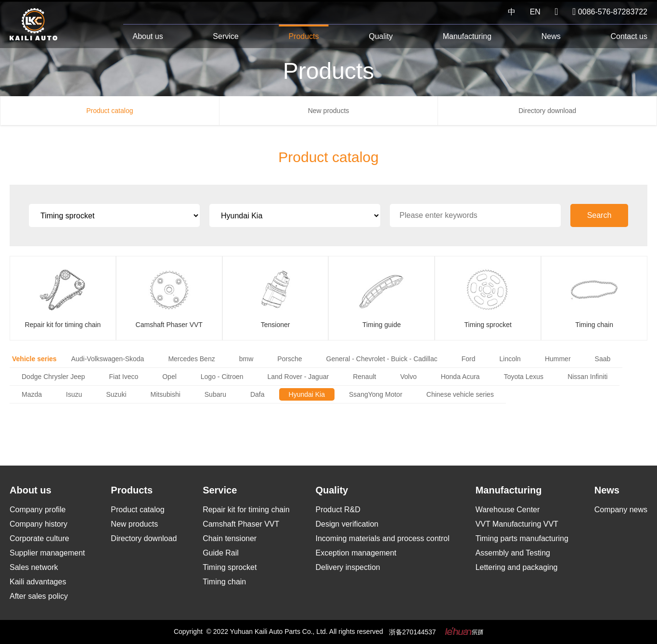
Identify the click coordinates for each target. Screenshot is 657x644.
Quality (381, 36)
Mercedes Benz (191, 359)
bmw (246, 359)
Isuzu (74, 394)
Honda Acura (460, 377)
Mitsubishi (166, 394)
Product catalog (109, 111)
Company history (39, 524)
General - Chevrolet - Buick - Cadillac (382, 359)
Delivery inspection (348, 567)
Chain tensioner (230, 538)
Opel (169, 377)
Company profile (38, 510)
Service (225, 36)
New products (329, 111)
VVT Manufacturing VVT (517, 524)
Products (303, 36)
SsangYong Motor (376, 394)
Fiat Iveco (124, 377)
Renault (364, 377)
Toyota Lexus (524, 377)
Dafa (258, 394)
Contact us (629, 36)
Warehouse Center (508, 510)
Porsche (290, 359)
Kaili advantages (38, 582)
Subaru (215, 394)
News (551, 36)
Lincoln (510, 359)
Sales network (34, 567)
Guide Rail (221, 553)
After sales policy (39, 596)
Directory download (547, 111)
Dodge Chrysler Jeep (53, 377)
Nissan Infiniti (587, 377)
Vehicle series (34, 359)
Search (599, 215)
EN (535, 12)
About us (148, 36)
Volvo (408, 377)
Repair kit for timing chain (246, 510)
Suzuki (116, 394)
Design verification (347, 524)
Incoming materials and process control (382, 538)
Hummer (558, 359)
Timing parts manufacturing (522, 538)
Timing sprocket (230, 567)
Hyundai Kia (307, 394)
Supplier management (47, 553)
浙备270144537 (412, 632)
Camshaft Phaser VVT (241, 524)
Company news (621, 510)
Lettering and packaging (517, 567)
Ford (469, 359)
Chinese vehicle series (460, 394)
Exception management (356, 553)
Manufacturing (467, 36)
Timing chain (224, 582)
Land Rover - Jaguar (298, 377)
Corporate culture (39, 538)
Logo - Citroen (222, 377)
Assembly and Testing (513, 553)
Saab (603, 359)
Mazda (32, 394)
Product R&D (338, 510)
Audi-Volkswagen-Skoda (108, 359)
